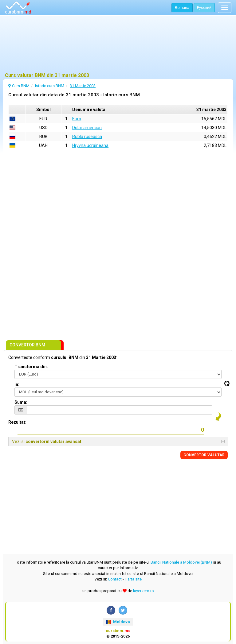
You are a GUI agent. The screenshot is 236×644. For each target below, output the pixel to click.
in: (17, 384)
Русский (204, 8)
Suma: (21, 402)
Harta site (133, 579)
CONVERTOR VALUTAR (204, 455)
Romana (182, 8)
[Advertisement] (118, 44)
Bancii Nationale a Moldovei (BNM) (181, 562)
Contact (115, 579)
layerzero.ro (144, 591)
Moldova (118, 622)
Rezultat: (17, 422)
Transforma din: (31, 367)
